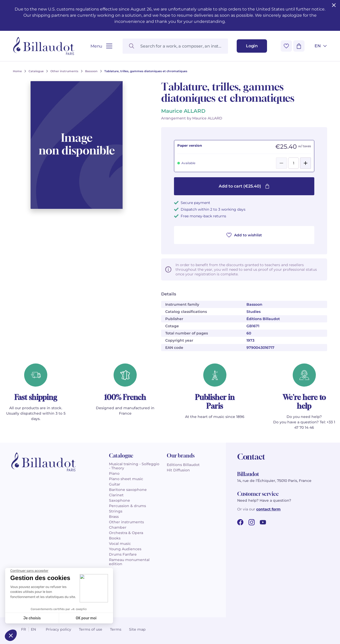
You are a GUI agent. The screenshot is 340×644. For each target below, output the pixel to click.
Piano (114, 473)
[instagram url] (252, 522)
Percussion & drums (127, 506)
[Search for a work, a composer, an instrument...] (175, 46)
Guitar (115, 484)
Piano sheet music (126, 479)
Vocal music (120, 544)
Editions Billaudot (183, 465)
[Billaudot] (44, 46)
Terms (116, 629)
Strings (116, 511)
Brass (114, 517)
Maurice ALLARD (183, 111)
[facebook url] (240, 522)
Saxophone (120, 500)
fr (24, 629)
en (33, 629)
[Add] (306, 163)
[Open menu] (101, 46)
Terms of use (91, 629)
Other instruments (126, 522)
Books (115, 538)
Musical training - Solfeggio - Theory (134, 466)
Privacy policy (58, 629)
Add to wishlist (244, 235)
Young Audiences (125, 549)
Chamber (118, 527)
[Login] (252, 46)
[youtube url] (263, 522)
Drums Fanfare (123, 554)
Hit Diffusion (178, 470)
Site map (137, 629)
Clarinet (116, 495)
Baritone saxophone (128, 490)
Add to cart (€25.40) (244, 186)
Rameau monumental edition (129, 562)
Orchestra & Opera (126, 533)
